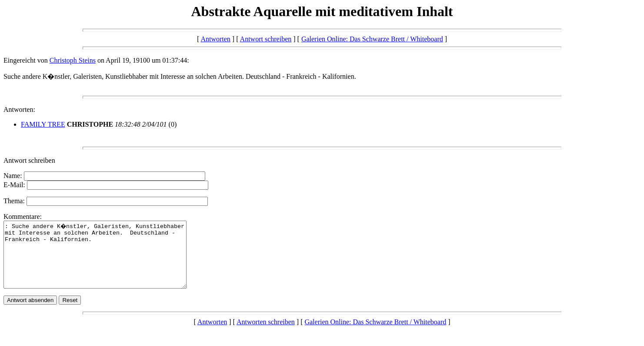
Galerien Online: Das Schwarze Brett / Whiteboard (372, 39)
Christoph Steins (73, 60)
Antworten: (19, 109)
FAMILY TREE (43, 124)
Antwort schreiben (266, 39)
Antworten (215, 39)
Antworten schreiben (266, 335)
